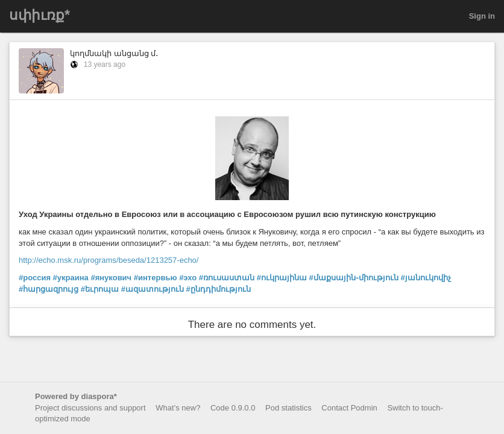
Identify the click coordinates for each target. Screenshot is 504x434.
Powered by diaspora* (76, 396)
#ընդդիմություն (219, 289)
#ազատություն (153, 289)
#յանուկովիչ (425, 278)
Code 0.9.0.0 (233, 408)
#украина (71, 278)
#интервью (156, 278)
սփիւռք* (39, 15)
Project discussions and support (90, 408)
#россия (35, 278)
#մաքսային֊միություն (354, 278)
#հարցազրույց (49, 289)
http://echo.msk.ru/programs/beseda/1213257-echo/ (109, 260)
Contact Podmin (349, 408)
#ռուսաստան (227, 278)
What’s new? (178, 408)
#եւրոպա (100, 289)
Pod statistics (288, 408)
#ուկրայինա (282, 278)
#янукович (111, 278)
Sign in (482, 16)
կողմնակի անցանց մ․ (114, 53)
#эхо (188, 278)
